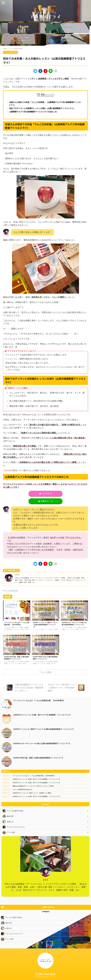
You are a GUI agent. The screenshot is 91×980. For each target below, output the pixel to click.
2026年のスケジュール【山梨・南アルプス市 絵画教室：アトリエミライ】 (44, 720)
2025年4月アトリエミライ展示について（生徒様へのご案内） (33, 799)
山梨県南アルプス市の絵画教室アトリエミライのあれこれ (38, 117)
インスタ (46, 499)
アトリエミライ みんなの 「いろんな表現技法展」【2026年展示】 (41, 706)
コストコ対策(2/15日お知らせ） (23, 795)
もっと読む (47, 678)
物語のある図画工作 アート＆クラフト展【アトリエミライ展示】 (34, 792)
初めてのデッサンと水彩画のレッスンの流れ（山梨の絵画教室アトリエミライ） (45, 111)
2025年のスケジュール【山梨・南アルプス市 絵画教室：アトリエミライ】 (37, 788)
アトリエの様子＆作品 (11, 596)
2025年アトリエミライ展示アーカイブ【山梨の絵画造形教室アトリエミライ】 (45, 631)
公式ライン (46, 507)
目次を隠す (50, 95)
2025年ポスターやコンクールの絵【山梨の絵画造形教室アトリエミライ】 (74, 631)
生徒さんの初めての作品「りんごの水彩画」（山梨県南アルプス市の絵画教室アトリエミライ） (45, 104)
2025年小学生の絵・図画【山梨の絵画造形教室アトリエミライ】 (40, 763)
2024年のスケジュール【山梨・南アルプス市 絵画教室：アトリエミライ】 (37, 802)
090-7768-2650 (46, 974)
